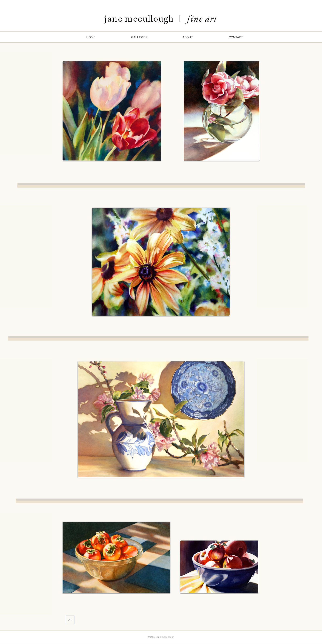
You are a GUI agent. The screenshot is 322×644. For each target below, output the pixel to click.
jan (111, 19)
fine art (202, 18)
